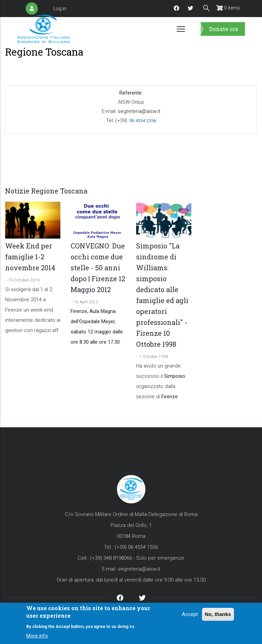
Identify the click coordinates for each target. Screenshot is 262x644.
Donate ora (224, 29)
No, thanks (218, 614)
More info (37, 636)
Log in (60, 9)
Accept (190, 614)
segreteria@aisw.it (139, 111)
